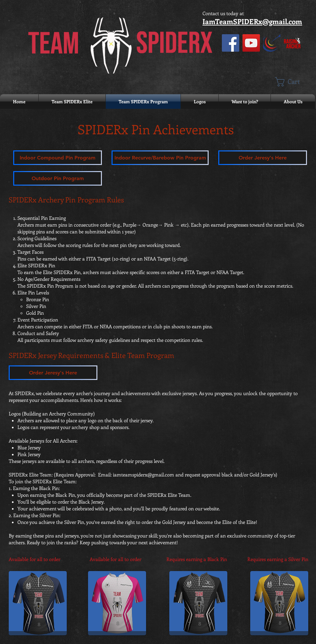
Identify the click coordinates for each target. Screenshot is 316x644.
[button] (293, 82)
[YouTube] (251, 43)
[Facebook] (231, 43)
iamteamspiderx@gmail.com (143, 475)
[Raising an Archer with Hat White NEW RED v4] (292, 43)
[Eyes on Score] (272, 43)
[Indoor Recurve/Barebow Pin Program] (160, 158)
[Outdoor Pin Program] (58, 178)
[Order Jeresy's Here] (263, 158)
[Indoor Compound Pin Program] (58, 158)
